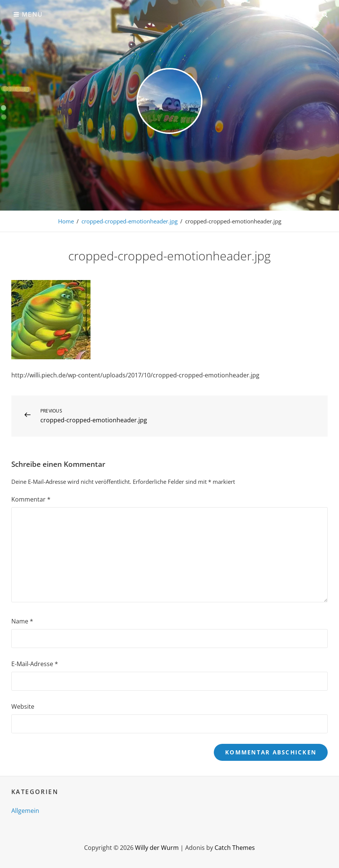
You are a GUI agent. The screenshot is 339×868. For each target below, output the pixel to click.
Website (23, 706)
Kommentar (31, 499)
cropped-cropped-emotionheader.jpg (130, 221)
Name (22, 621)
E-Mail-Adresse (35, 664)
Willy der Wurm (157, 848)
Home (66, 221)
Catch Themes (235, 848)
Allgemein (25, 811)
